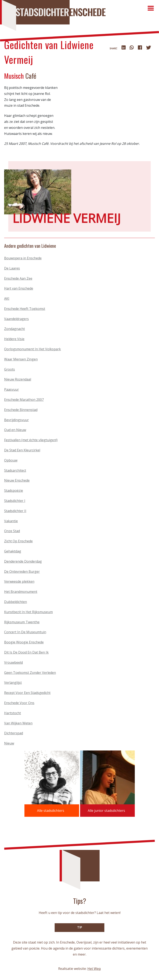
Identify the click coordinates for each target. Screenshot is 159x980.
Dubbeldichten (16, 602)
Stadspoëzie (14, 491)
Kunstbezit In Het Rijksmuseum (28, 612)
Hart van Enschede (19, 288)
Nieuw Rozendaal (18, 379)
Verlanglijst (13, 683)
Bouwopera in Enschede (23, 258)
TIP (80, 927)
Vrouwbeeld (13, 662)
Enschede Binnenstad (21, 410)
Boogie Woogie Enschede (24, 642)
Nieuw (9, 743)
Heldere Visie (14, 339)
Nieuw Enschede (17, 480)
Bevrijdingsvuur (16, 420)
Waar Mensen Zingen (21, 359)
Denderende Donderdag (23, 561)
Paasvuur (11, 389)
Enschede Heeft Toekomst (25, 309)
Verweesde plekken (19, 581)
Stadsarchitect (15, 470)
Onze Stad (12, 531)
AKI (7, 298)
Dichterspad (14, 733)
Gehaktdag (13, 551)
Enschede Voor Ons (19, 703)
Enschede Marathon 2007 (24, 400)
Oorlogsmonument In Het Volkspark (33, 349)
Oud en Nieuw (15, 430)
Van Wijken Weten (18, 723)
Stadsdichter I (15, 501)
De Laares (12, 268)
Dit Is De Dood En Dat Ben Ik (26, 652)
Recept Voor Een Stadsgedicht (27, 693)
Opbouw (11, 460)
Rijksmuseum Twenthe (22, 622)
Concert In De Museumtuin (25, 632)
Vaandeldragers (16, 319)
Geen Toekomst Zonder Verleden (30, 673)
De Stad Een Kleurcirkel (22, 450)
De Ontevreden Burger (22, 572)
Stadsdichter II (15, 511)
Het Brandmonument (21, 592)
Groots (10, 369)
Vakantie (11, 521)
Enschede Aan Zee (18, 278)
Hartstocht (13, 713)
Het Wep (94, 969)
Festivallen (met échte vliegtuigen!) (31, 440)
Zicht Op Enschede (18, 541)
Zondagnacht (14, 329)
